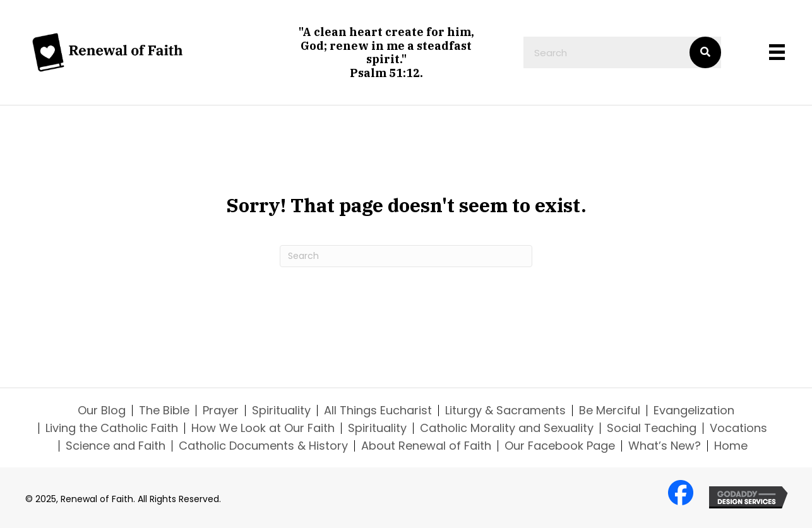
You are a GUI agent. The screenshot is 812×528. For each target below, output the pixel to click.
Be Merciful (610, 411)
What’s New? (665, 446)
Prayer (221, 411)
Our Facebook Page (560, 446)
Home (731, 446)
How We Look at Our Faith (263, 428)
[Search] (406, 256)
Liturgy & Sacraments (505, 411)
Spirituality (281, 411)
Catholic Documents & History (263, 446)
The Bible (164, 411)
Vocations (738, 428)
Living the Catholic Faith (112, 428)
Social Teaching (652, 428)
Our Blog (102, 411)
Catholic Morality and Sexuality (507, 428)
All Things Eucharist (378, 411)
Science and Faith (116, 446)
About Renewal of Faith (426, 446)
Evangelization (694, 411)
